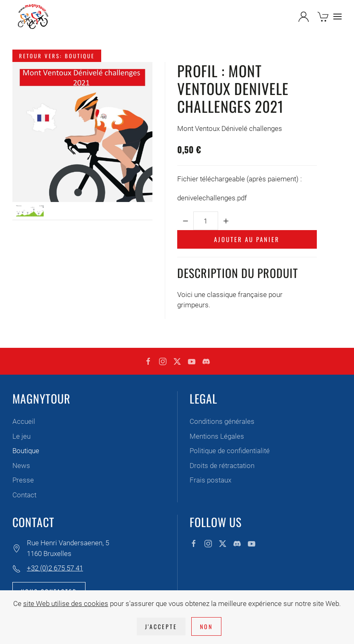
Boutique (26, 451)
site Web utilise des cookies (66, 604)
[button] (337, 17)
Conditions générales (222, 421)
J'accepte (161, 626)
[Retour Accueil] (33, 17)
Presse (23, 480)
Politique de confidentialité (230, 451)
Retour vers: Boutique (57, 56)
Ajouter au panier (247, 239)
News (21, 466)
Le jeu (21, 436)
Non (206, 626)
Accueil (24, 421)
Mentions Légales (217, 436)
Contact (24, 495)
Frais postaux (210, 480)
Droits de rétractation (222, 466)
